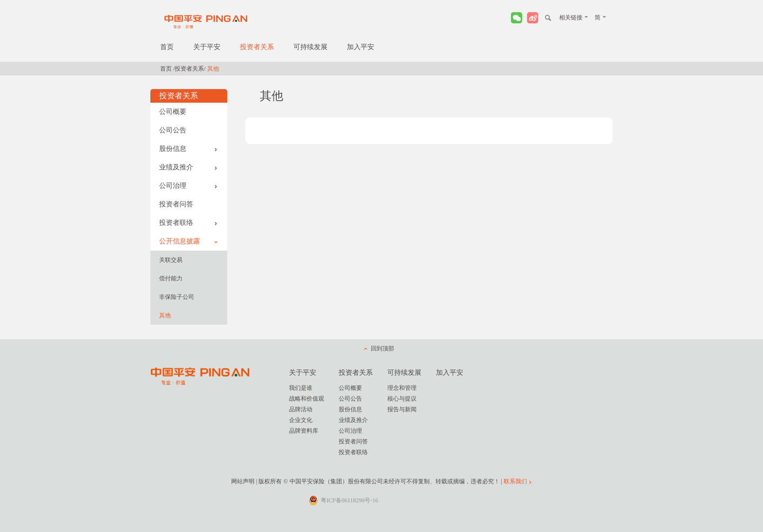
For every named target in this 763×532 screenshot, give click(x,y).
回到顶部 (382, 349)
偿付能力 (171, 278)
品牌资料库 (304, 431)
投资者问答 (176, 204)
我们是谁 (301, 388)
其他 (165, 315)
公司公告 (173, 130)
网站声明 (243, 481)
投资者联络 (188, 223)
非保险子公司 (177, 297)
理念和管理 (402, 388)
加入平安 (361, 47)
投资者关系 (257, 47)
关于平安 (207, 47)
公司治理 (188, 186)
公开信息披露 (188, 241)
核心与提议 (402, 399)
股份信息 (188, 149)
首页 (167, 47)
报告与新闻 (402, 409)
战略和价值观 (307, 399)
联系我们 (515, 481)
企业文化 (301, 420)
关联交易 (171, 260)
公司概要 (173, 112)
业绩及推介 (188, 167)
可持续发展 (310, 47)
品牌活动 (301, 409)
